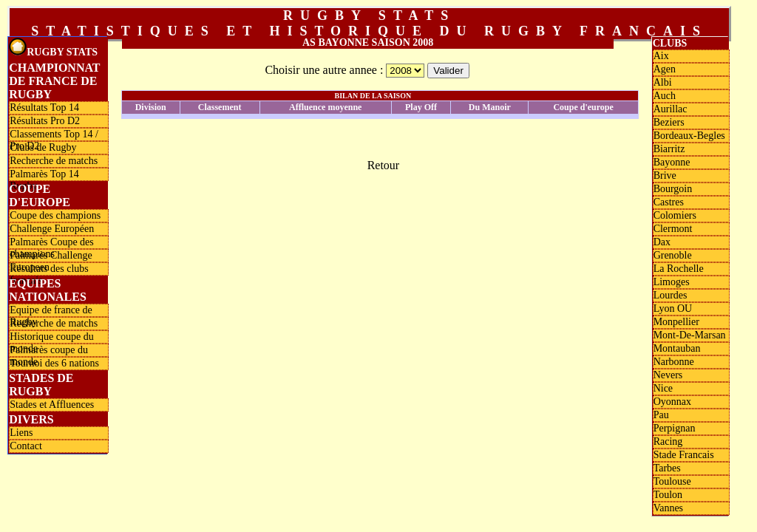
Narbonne (674, 362)
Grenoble (673, 255)
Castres (669, 202)
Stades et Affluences (52, 405)
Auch (665, 96)
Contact (26, 446)
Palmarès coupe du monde (49, 350)
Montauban (677, 348)
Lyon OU (673, 308)
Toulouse (672, 481)
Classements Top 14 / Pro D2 (54, 134)
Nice (663, 388)
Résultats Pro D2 (45, 121)
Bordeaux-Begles (689, 136)
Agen (665, 69)
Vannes (668, 508)
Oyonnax (672, 402)
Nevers (668, 375)
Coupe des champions (55, 215)
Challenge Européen (52, 229)
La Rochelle (679, 269)
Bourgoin (673, 189)
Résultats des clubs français (49, 269)
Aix (661, 56)
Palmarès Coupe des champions (52, 242)
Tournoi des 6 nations (54, 363)
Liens (21, 433)
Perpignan (675, 428)
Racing (668, 441)
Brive (665, 175)
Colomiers (675, 215)
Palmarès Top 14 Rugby (44, 174)
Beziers (669, 122)
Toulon (668, 495)
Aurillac (671, 109)
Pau (661, 415)
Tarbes (667, 468)
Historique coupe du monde (52, 337)
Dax (662, 242)
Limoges (672, 282)
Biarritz (669, 149)
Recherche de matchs (54, 161)
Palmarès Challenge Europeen (51, 256)
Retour (384, 165)
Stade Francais (684, 455)
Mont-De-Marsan (690, 335)
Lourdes (671, 295)
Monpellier (676, 322)
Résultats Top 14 (44, 108)
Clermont (673, 229)
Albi (663, 82)
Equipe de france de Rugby (51, 310)
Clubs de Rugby (43, 147)
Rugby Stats (53, 48)
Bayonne (672, 162)
